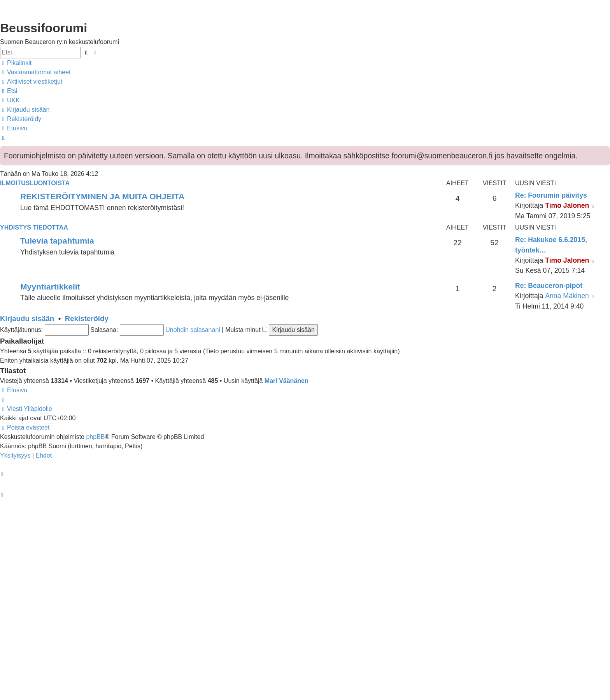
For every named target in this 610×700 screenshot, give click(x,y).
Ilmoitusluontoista (35, 183)
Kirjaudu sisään (27, 318)
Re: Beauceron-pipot (549, 286)
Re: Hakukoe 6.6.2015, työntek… (551, 245)
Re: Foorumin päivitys (551, 195)
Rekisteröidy (87, 318)
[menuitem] (35, 72)
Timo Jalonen (567, 205)
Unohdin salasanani (193, 330)
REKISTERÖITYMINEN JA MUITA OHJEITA (102, 196)
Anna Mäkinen (567, 296)
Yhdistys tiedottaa (34, 227)
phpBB (95, 437)
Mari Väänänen (287, 381)
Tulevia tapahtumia (57, 241)
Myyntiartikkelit (50, 287)
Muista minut (246, 330)
